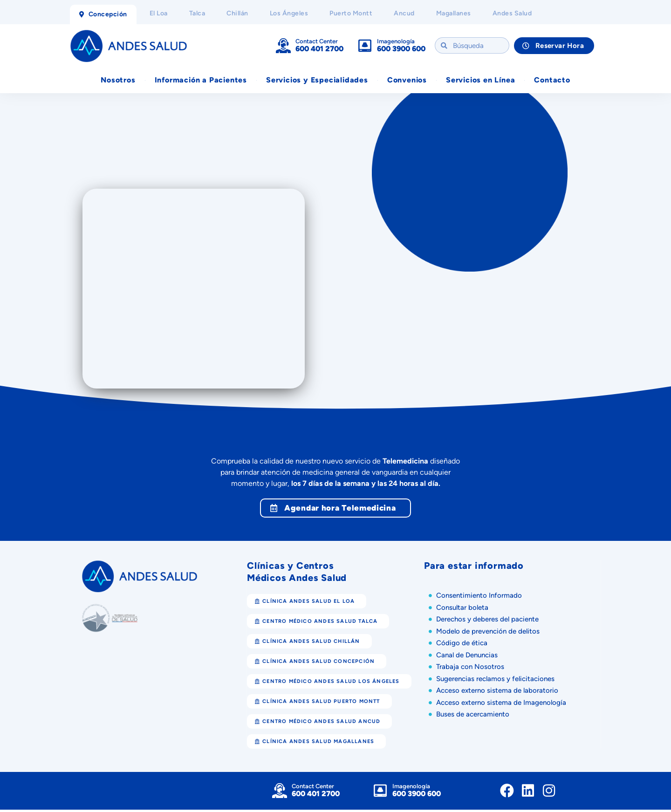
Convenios (407, 81)
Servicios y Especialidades (317, 81)
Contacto (552, 81)
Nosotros (118, 81)
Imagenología (396, 42)
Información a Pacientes (201, 81)
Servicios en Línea (480, 81)
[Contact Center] (283, 46)
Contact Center (317, 42)
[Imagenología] (365, 46)
